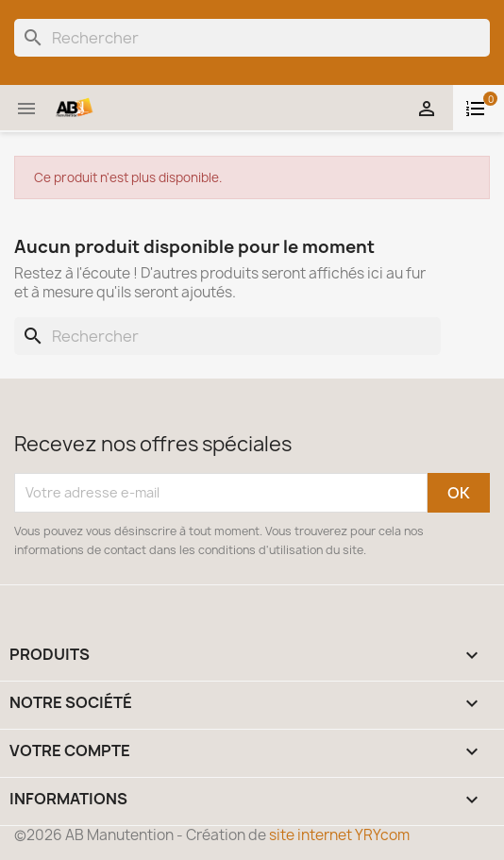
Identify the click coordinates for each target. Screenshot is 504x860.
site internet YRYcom (339, 835)
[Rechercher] (252, 38)
